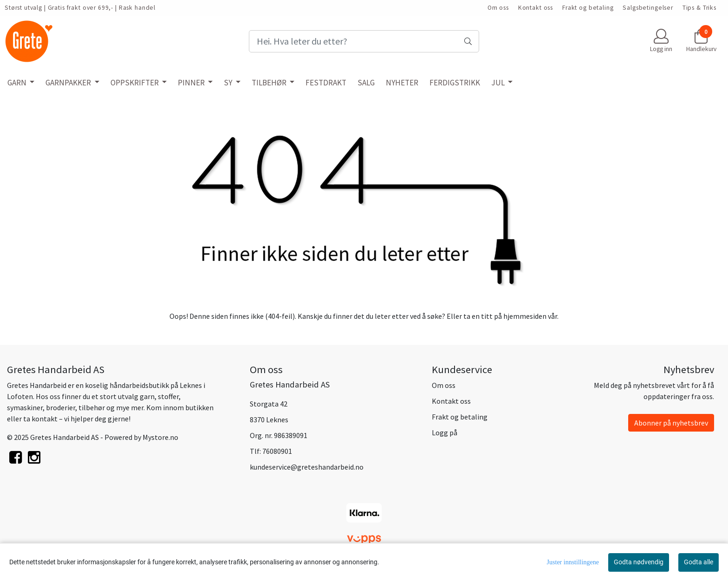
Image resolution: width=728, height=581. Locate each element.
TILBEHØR (270, 83)
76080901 (277, 451)
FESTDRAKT (326, 83)
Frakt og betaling (588, 8)
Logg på (445, 433)
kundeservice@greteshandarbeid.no (307, 467)
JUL (499, 83)
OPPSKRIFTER (135, 83)
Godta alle (699, 562)
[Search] (364, 41)
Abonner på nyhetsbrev (671, 423)
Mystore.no (160, 437)
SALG (366, 83)
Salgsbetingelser (648, 8)
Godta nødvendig (639, 562)
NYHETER (402, 83)
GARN (18, 83)
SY (229, 83)
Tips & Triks (699, 8)
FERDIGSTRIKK (455, 83)
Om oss (498, 8)
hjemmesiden (525, 316)
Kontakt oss (536, 8)
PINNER (192, 83)
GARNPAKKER (69, 83)
